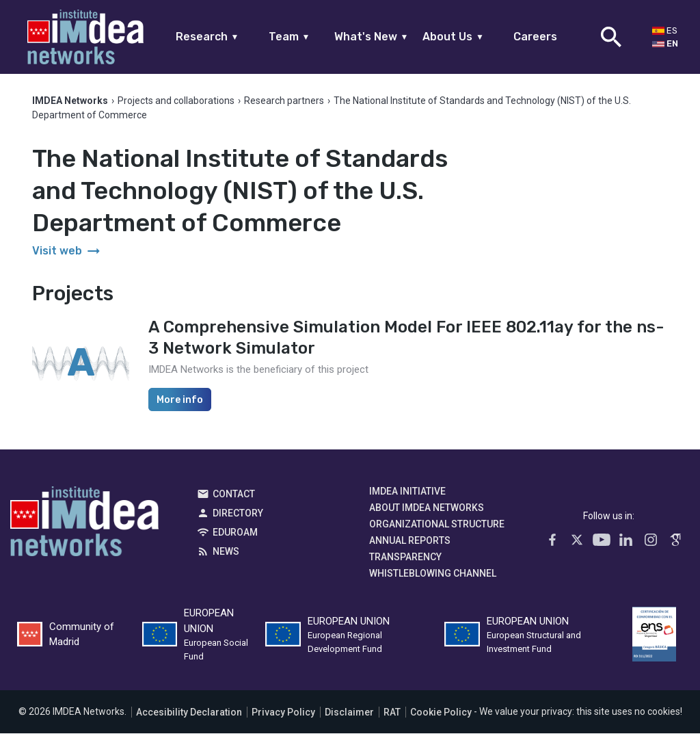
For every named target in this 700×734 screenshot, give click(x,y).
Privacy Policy (283, 713)
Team (290, 37)
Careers (535, 37)
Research (207, 37)
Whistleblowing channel (433, 574)
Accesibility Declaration (189, 713)
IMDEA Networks (84, 525)
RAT (392, 713)
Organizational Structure (437, 525)
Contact (234, 495)
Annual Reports (410, 541)
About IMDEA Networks (427, 508)
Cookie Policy (441, 713)
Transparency (405, 558)
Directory (238, 514)
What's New (372, 37)
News (226, 552)
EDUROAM (235, 533)
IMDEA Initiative (407, 492)
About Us (453, 37)
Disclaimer (349, 713)
